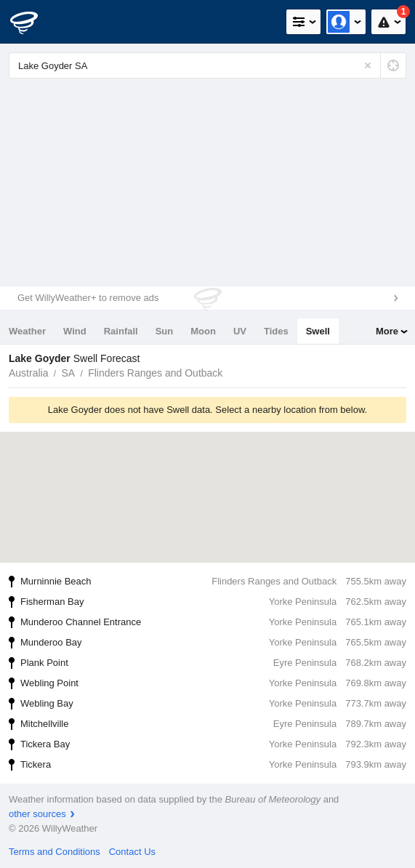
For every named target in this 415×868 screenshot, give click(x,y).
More (387, 331)
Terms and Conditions (55, 852)
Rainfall (121, 331)
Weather (27, 331)
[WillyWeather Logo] (33, 22)
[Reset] (368, 65)
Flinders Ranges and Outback (155, 373)
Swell (318, 331)
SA (68, 373)
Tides (276, 331)
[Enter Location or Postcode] (207, 65)
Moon (203, 331)
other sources (37, 814)
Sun (165, 331)
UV (240, 331)
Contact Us (132, 852)
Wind (75, 331)
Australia (28, 373)
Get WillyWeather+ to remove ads (88, 298)
